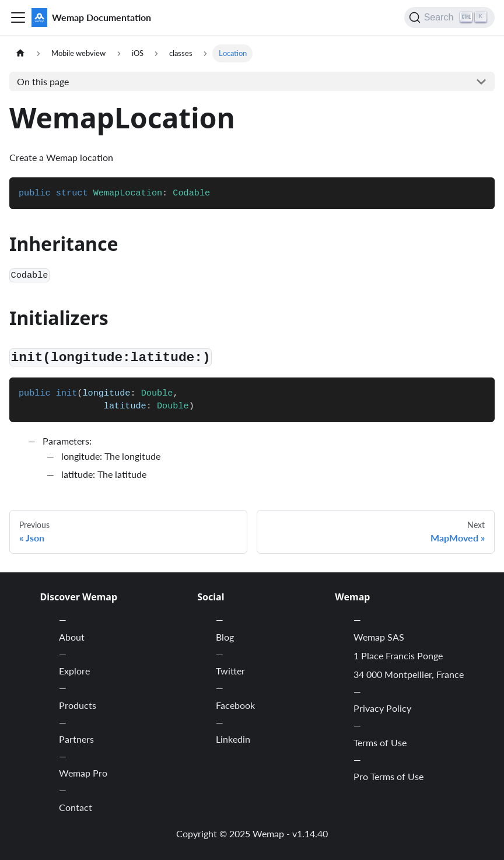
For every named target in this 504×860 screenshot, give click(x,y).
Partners (76, 739)
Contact (76, 807)
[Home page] (20, 53)
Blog (225, 637)
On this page (43, 81)
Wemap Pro (83, 773)
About (72, 637)
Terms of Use (380, 742)
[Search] (449, 18)
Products (78, 705)
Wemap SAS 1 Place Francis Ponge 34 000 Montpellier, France (409, 656)
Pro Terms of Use (388, 776)
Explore (74, 671)
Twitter (230, 671)
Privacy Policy (382, 708)
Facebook (235, 705)
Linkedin (233, 739)
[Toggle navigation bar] (18, 18)
